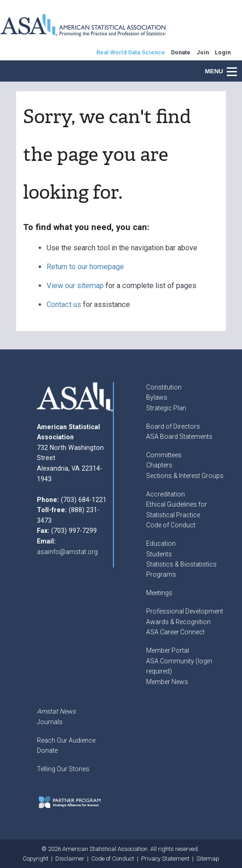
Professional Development (185, 611)
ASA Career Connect (175, 632)
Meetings (159, 593)
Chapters (159, 465)
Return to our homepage (85, 267)
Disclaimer (70, 859)
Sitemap (208, 859)
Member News (167, 682)
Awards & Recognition (178, 622)
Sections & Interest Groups (185, 476)
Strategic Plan (166, 408)
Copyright (35, 859)
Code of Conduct (171, 525)
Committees (164, 455)
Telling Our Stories (63, 769)
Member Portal (168, 650)
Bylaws (157, 397)
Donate (47, 750)
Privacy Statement (165, 859)
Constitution (164, 387)
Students (159, 554)
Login (223, 52)
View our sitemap (75, 286)
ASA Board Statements (179, 437)
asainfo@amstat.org (67, 552)
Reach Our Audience (66, 740)
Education (161, 543)
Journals (50, 722)
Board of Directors (173, 426)
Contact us (64, 304)
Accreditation (165, 494)
